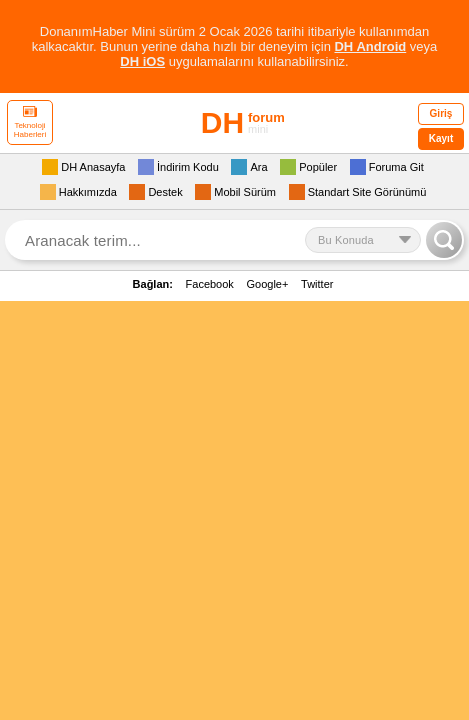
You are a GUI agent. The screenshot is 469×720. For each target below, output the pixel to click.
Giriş (441, 113)
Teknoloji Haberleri (30, 122)
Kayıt (441, 138)
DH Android (370, 46)
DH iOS (142, 61)
